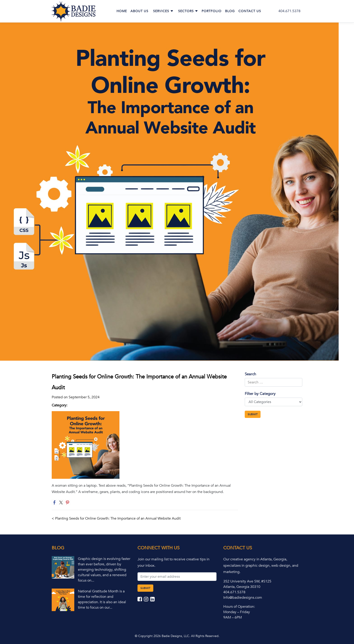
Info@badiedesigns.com (243, 598)
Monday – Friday (237, 612)
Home (122, 11)
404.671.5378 (289, 11)
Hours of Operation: (239, 607)
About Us (139, 11)
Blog (230, 11)
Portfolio (212, 11)
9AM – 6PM (233, 617)
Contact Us (250, 11)
